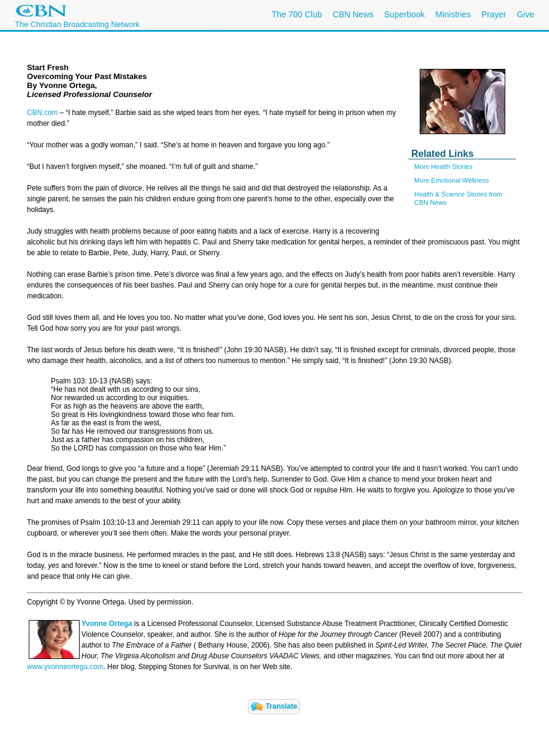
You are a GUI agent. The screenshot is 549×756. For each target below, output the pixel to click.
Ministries (453, 14)
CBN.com (42, 113)
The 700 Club (297, 14)
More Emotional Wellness (452, 180)
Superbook (405, 14)
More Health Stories (443, 167)
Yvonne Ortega (107, 624)
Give (525, 14)
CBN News (353, 14)
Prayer (494, 14)
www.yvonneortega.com (65, 667)
